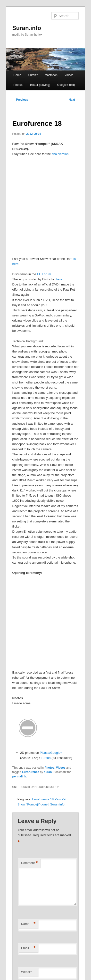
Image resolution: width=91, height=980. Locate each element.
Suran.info (27, 28)
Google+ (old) (66, 85)
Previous (20, 100)
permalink (19, 776)
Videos (69, 75)
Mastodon (51, 75)
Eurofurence (31, 772)
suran (48, 772)
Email (28, 948)
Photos (18, 85)
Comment (29, 863)
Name (28, 924)
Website (27, 972)
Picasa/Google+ (51, 753)
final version (60, 154)
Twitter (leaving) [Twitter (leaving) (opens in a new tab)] (40, 85)
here (59, 279)
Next (74, 100)
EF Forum (44, 274)
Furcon (46, 758)
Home (17, 75)
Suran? (33, 75)
